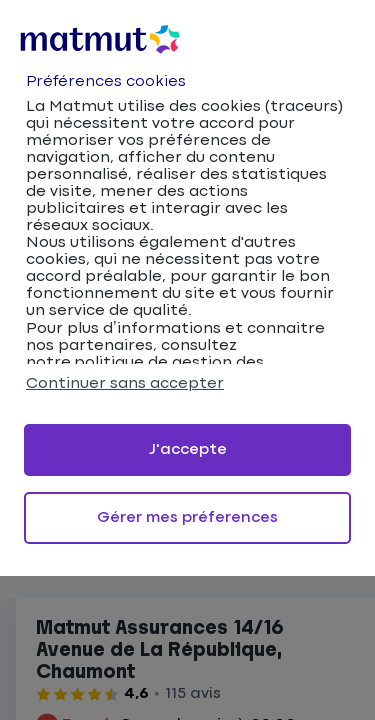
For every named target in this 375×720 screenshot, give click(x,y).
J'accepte (188, 449)
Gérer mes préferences (187, 517)
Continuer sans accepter (125, 383)
